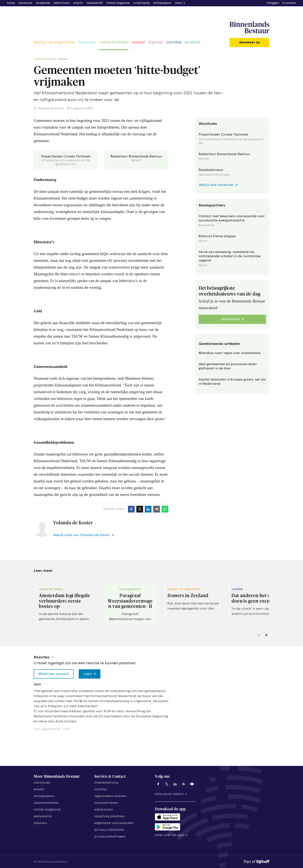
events (78, 3)
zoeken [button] (291, 3)
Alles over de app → (171, 835)
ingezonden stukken (110, 796)
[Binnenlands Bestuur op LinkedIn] (175, 784)
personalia (43, 816)
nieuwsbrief (95, 3)
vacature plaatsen (110, 816)
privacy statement (109, 830)
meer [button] (179, 3)
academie (43, 3)
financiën (87, 42)
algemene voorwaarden (114, 823)
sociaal (138, 42)
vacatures (25, 3)
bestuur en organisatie (54, 42)
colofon (101, 789)
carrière (174, 42)
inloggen (273, 3)
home (11, 3)
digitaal (156, 42)
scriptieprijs (142, 3)
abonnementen (46, 803)
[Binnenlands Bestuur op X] (167, 784)
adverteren (62, 3)
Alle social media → (171, 794)
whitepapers (162, 3)
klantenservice (106, 783)
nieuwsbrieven (106, 803)
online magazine (118, 3)
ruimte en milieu (114, 42)
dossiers (40, 823)
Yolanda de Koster (50, 108)
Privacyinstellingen (110, 837)
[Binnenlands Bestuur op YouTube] (192, 784)
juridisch (193, 42)
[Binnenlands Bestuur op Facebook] (158, 784)
